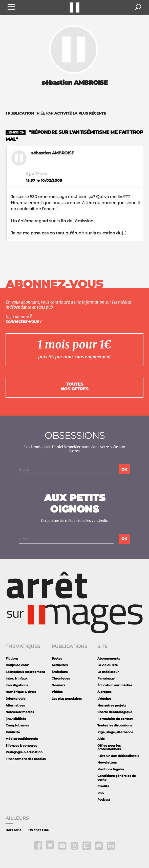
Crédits (103, 786)
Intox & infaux (16, 678)
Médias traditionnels (22, 739)
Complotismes (17, 725)
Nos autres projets (112, 705)
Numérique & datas (21, 692)
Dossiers (58, 685)
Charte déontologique (115, 712)
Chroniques (61, 678)
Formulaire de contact (115, 719)
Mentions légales (111, 769)
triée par (56, 113)
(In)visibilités (16, 719)
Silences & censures (21, 745)
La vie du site (108, 665)
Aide (101, 739)
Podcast (104, 799)
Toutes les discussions (115, 725)
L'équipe (104, 699)
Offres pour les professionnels (109, 747)
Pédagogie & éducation (24, 752)
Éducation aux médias (115, 685)
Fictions (12, 658)
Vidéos (57, 692)
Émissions (60, 672)
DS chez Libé (39, 830)
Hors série (14, 830)
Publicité (13, 732)
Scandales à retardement (25, 672)
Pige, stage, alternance (115, 732)
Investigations (17, 685)
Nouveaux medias (20, 712)
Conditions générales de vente (117, 778)
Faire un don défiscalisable (118, 756)
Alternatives (15, 705)
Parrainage (106, 678)
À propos (104, 692)
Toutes (57, 658)
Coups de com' (17, 665)
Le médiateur (108, 672)
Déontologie (16, 699)
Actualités (60, 665)
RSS (101, 793)
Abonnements (109, 658)
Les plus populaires (67, 699)
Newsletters (107, 762)
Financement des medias (26, 759)
